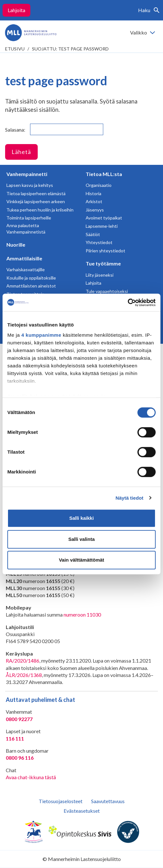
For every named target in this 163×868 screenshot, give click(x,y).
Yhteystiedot (99, 242)
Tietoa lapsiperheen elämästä (36, 193)
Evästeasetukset (82, 811)
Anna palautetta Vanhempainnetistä (26, 229)
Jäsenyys (95, 210)
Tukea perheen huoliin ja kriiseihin (40, 210)
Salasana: (54, 129)
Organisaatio (99, 185)
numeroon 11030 (82, 615)
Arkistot (94, 201)
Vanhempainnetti (27, 174)
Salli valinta (82, 539)
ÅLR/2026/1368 (24, 675)
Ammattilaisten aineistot (31, 286)
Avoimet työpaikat (104, 218)
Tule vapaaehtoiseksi (107, 291)
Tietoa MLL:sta (104, 174)
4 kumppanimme (41, 335)
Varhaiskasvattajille (26, 269)
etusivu (15, 49)
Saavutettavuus (108, 801)
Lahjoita (16, 10)
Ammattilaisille (24, 258)
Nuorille (16, 245)
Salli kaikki (82, 518)
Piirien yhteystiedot (105, 251)
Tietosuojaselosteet (61, 801)
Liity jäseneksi (100, 275)
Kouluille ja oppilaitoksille (31, 278)
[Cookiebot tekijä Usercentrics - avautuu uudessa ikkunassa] (128, 303)
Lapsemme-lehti (102, 226)
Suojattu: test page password (70, 49)
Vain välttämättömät (81, 560)
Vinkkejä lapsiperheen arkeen (36, 201)
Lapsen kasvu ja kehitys (30, 185)
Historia (93, 193)
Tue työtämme (103, 263)
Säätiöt (93, 234)
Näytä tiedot (130, 498)
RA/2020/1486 (23, 661)
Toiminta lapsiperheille (29, 218)
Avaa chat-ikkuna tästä (31, 777)
